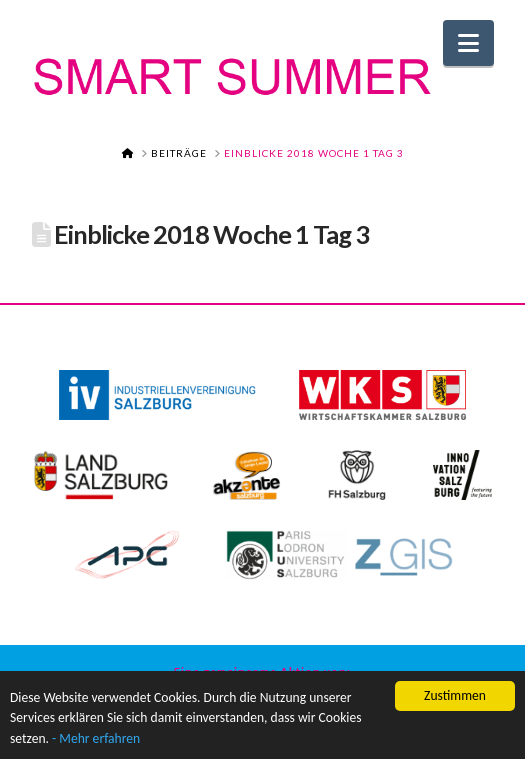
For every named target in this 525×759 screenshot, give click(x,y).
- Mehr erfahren (96, 739)
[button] (468, 43)
